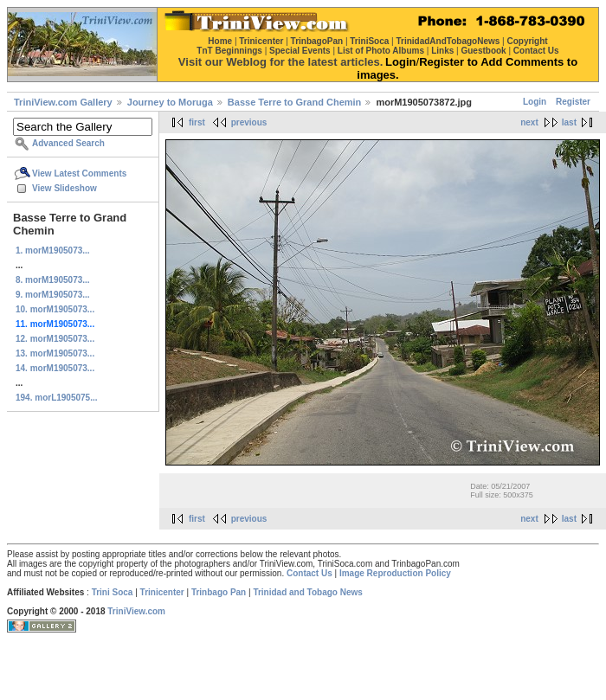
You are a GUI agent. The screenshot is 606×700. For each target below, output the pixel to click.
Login (535, 102)
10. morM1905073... (55, 309)
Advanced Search (68, 143)
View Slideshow (64, 188)
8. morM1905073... (53, 280)
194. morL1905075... (57, 398)
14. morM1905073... (55, 368)
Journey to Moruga (170, 102)
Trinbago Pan (219, 592)
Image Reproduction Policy (395, 573)
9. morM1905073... (53, 295)
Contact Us (309, 573)
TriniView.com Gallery (63, 102)
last (569, 122)
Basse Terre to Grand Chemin (294, 102)
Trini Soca (113, 592)
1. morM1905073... (53, 250)
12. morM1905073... (55, 339)
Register (573, 102)
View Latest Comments (79, 173)
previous (249, 122)
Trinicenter (162, 592)
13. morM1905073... (55, 353)
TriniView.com (136, 611)
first (197, 122)
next (529, 122)
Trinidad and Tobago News (308, 592)
